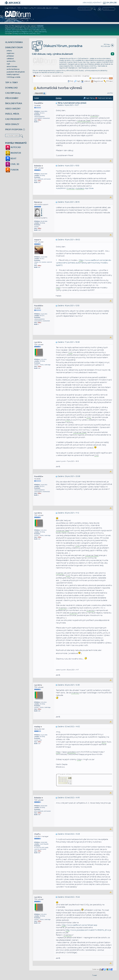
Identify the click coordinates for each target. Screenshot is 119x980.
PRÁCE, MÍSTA (12, 114)
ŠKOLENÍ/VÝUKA (14, 103)
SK (108, 3)
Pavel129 (39, 103)
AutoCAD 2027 (35, 28)
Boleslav (39, 166)
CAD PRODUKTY (13, 119)
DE (115, 3)
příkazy (16, 33)
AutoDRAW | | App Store (75, 188)
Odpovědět (40, 93)
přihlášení (10, 56)
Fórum (39, 76)
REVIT (11, 158)
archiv (110, 93)
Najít (77, 81)
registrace (10, 53)
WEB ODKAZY (12, 124)
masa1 (38, 240)
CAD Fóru (93, 66)
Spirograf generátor (12, 32)
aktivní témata (12, 67)
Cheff (37, 834)
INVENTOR (13, 153)
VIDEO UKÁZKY (13, 109)
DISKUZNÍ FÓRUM (14, 47)
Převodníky (43, 32)
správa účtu (11, 61)
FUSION (12, 170)
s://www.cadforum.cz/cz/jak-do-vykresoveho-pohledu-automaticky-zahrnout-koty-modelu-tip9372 (84, 263)
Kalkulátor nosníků (39, 30)
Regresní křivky (27, 32)
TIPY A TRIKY (12, 82)
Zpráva (58, 98)
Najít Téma (89, 98)
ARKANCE (87, 3)
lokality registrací (13, 74)
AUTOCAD (13, 147)
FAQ (72, 81)
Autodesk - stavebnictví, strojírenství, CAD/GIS (62, 76)
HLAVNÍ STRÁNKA (14, 42)
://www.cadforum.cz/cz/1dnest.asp (79, 925)
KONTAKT (97, 3)
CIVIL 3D (12, 164)
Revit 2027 (24, 30)
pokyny (9, 51)
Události (86, 81)
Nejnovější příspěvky (100, 78)
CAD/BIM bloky (13, 93)
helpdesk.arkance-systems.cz (52, 72)
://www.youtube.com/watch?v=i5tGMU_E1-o (87, 930)
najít (8, 64)
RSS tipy (107, 44)
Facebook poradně (89, 68)
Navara (38, 202)
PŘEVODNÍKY (12, 98)
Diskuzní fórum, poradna (57, 46)
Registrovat (98, 81)
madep (38, 727)
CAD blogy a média (13, 77)
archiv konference (13, 69)
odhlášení (10, 59)
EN (112, 3)
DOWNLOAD (11, 88)
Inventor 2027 (10, 30)
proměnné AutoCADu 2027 (30, 33)
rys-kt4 (38, 342)
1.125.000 (40, 26)
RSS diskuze (105, 46)
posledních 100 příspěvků (16, 72)
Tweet (94, 975)
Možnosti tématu (104, 98)
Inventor (86, 76)
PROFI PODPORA (14, 129)
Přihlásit (109, 81)
